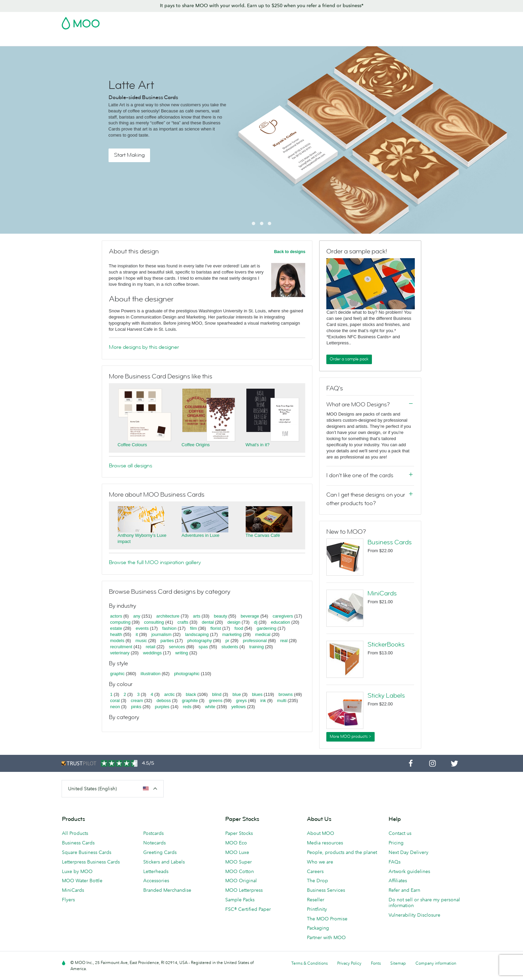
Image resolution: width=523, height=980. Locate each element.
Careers (315, 871)
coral (115, 701)
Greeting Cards (160, 852)
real (284, 641)
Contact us (400, 833)
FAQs (395, 862)
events (142, 628)
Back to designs (290, 252)
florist (216, 628)
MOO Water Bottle (82, 881)
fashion (169, 628)
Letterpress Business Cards (91, 862)
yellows (239, 707)
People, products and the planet (342, 852)
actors (116, 616)
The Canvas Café (263, 535)
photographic (187, 674)
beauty (220, 616)
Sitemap (398, 963)
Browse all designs (130, 466)
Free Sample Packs (319, 21)
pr (227, 641)
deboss (164, 701)
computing (120, 622)
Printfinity (317, 909)
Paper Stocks (239, 833)
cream (137, 701)
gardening (266, 628)
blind (217, 694)
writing (182, 653)
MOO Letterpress (244, 890)
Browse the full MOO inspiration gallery (155, 562)
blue (237, 694)
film (193, 628)
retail (150, 647)
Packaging (318, 928)
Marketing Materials (206, 40)
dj (256, 622)
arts (197, 616)
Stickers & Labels (156, 40)
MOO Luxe (237, 852)
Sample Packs (240, 900)
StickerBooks (386, 644)
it (137, 634)
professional (255, 641)
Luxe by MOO (77, 871)
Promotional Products (294, 40)
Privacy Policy (349, 963)
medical (263, 634)
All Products (75, 833)
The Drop (317, 881)
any (137, 616)
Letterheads (156, 871)
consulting (154, 622)
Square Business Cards (87, 852)
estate (116, 628)
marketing (232, 634)
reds (187, 707)
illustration (151, 674)
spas (203, 647)
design (234, 622)
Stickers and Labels (164, 862)
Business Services (347, 40)
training (256, 647)
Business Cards (79, 40)
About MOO (321, 833)
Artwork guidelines (409, 871)
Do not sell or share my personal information (424, 903)
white (210, 707)
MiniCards (382, 593)
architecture (168, 616)
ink (263, 701)
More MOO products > (350, 736)
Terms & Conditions (309, 963)
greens (216, 701)
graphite (190, 701)
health (116, 634)
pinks (136, 707)
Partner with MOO (326, 937)
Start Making (129, 155)
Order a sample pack (349, 359)
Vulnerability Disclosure (414, 915)
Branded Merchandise (167, 890)
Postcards (117, 40)
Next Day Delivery (408, 852)
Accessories (156, 881)
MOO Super (239, 862)
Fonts (376, 963)
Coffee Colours (132, 445)
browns (285, 694)
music (141, 641)
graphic (118, 674)
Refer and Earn (404, 890)
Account (355, 21)
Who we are (320, 862)
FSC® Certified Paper (248, 909)
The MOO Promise (327, 919)
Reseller (316, 900)
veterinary (120, 653)
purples (162, 707)
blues (257, 694)
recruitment (121, 647)
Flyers (68, 900)
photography (199, 641)
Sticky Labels (386, 696)
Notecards (154, 843)
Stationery (249, 40)
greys (241, 701)
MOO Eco (236, 843)
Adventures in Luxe (201, 535)
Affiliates (398, 881)
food (239, 628)
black (191, 694)
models (117, 641)
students (230, 647)
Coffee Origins (196, 445)
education (280, 622)
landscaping (197, 634)
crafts (183, 622)
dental (208, 622)
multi (282, 701)
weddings (152, 653)
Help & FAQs (408, 40)
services (177, 647)
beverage (250, 616)
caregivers (283, 616)
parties (167, 641)
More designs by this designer (144, 347)
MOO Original (241, 881)
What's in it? (258, 445)
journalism (161, 634)
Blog (380, 40)
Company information (436, 963)
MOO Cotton (240, 871)
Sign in (379, 21)
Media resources (325, 843)
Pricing (396, 843)
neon (115, 707)
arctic (169, 694)
